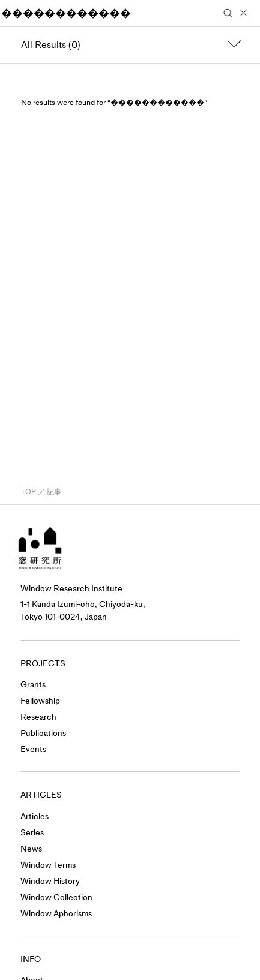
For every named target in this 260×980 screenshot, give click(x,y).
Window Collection (56, 898)
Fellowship (40, 701)
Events (33, 749)
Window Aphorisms (56, 914)
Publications (43, 733)
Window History (50, 881)
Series (32, 833)
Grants (33, 685)
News (31, 849)
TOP (29, 492)
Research (38, 717)
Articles (35, 817)
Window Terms (48, 865)
